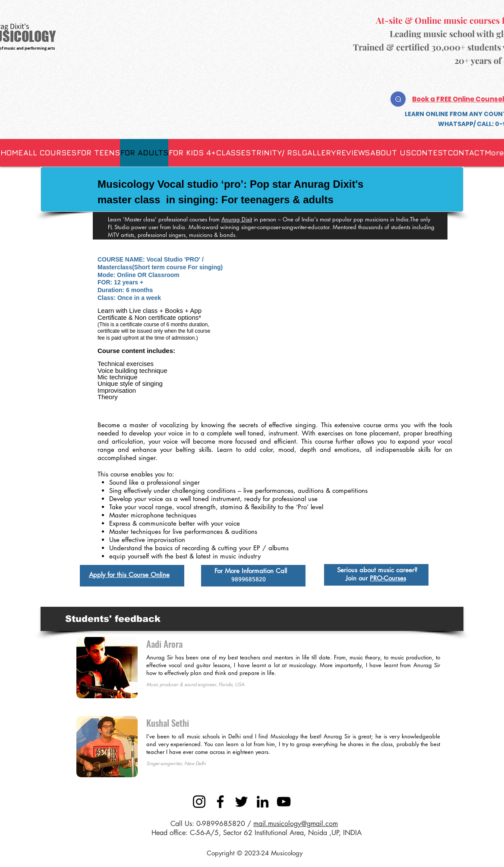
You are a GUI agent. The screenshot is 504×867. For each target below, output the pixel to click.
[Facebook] (220, 802)
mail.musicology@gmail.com (296, 824)
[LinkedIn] (263, 802)
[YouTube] (284, 802)
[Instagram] (199, 802)
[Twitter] (241, 802)
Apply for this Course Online (129, 575)
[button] (233, 153)
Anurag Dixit (237, 219)
